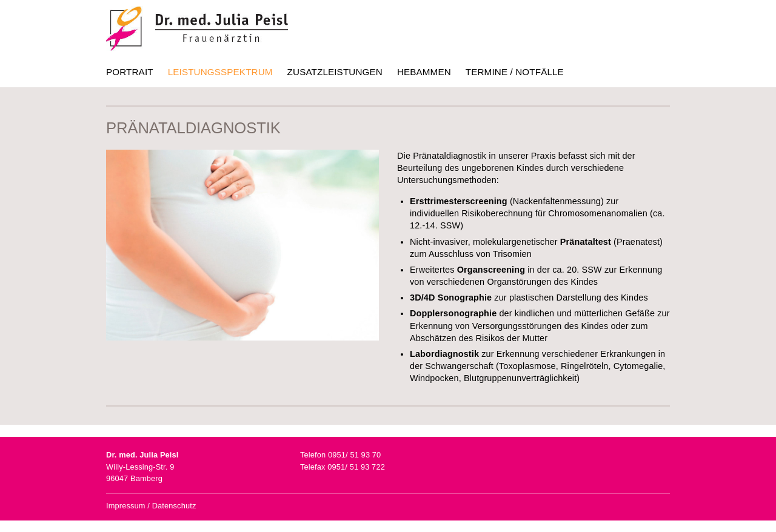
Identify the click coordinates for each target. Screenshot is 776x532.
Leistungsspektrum (220, 72)
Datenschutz (174, 506)
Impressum (126, 506)
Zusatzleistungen (335, 72)
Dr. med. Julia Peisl (197, 28)
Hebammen (424, 72)
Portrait (130, 72)
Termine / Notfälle (515, 72)
